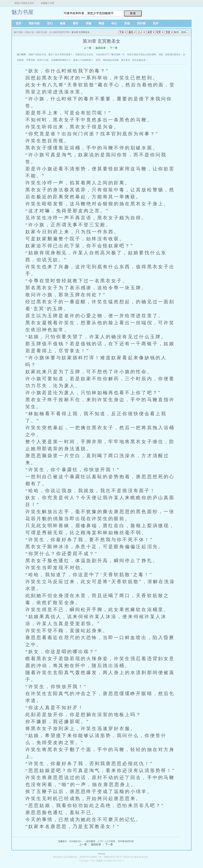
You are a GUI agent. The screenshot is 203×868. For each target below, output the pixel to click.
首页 (19, 23)
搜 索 (133, 13)
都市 (76, 23)
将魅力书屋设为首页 (24, 3)
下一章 (114, 48)
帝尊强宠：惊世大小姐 (37, 60)
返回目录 (101, 48)
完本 (156, 23)
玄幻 (50, 23)
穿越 (88, 23)
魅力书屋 (22, 12)
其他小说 (29, 32)
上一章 (88, 48)
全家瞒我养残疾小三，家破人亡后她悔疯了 (72, 60)
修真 (63, 23)
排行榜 (141, 23)
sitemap (101, 854)
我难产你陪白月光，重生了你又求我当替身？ (51, 55)
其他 (127, 23)
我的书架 (34, 23)
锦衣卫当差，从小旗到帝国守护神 (53, 32)
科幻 (114, 23)
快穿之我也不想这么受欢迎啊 (142, 55)
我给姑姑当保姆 (111, 60)
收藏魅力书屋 (47, 3)
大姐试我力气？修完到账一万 (110, 55)
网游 (101, 23)
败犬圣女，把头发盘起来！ (134, 60)
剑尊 (98, 60)
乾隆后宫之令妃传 (84, 55)
